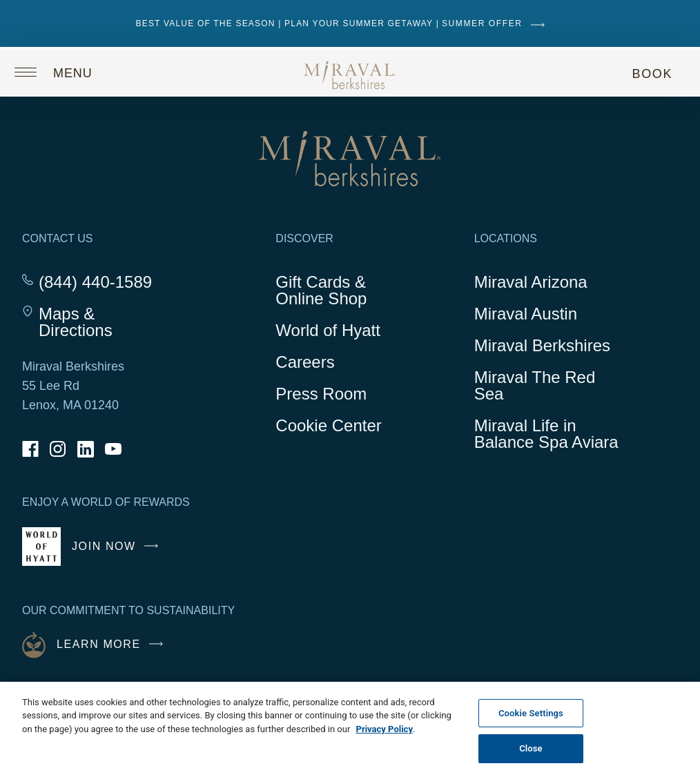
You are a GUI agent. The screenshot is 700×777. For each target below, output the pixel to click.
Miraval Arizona (531, 282)
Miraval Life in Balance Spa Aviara (548, 436)
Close (531, 748)
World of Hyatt (328, 330)
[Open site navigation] (64, 72)
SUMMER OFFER (497, 23)
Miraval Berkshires (542, 345)
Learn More (113, 645)
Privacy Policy (385, 729)
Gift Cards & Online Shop (336, 293)
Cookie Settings (531, 713)
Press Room (321, 394)
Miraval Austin (526, 314)
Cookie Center (328, 425)
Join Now (118, 552)
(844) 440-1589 (95, 282)
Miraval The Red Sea (535, 385)
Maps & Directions (104, 322)
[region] (350, 729)
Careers (305, 362)
